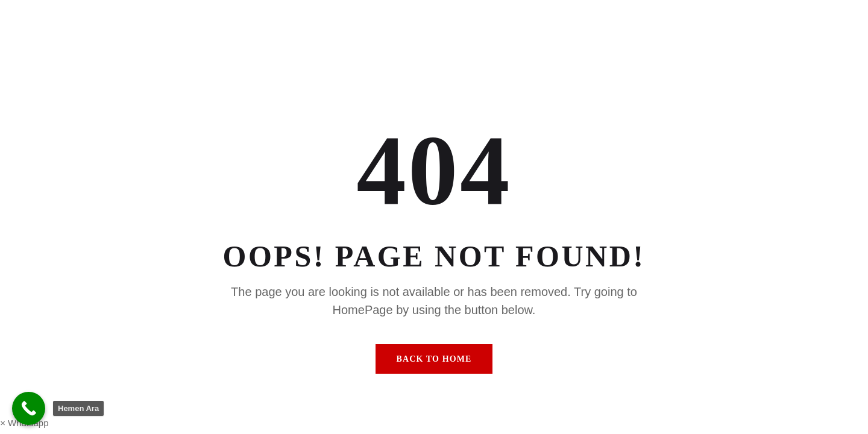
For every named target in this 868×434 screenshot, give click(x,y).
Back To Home (434, 359)
